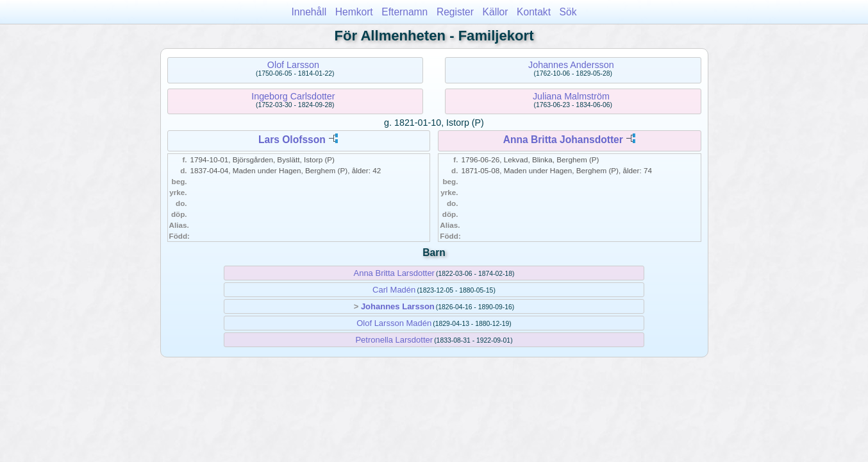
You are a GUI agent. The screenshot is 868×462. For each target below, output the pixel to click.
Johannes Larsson (398, 306)
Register (455, 12)
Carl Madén (394, 290)
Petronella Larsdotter (394, 340)
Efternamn (405, 12)
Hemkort (354, 12)
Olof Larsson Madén (394, 323)
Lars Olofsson (292, 140)
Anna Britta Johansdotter (563, 140)
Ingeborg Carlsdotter (293, 96)
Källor (496, 12)
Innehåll (309, 12)
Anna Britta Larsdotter (394, 273)
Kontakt (534, 12)
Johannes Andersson (571, 65)
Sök (568, 12)
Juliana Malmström (571, 96)
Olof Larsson (293, 65)
